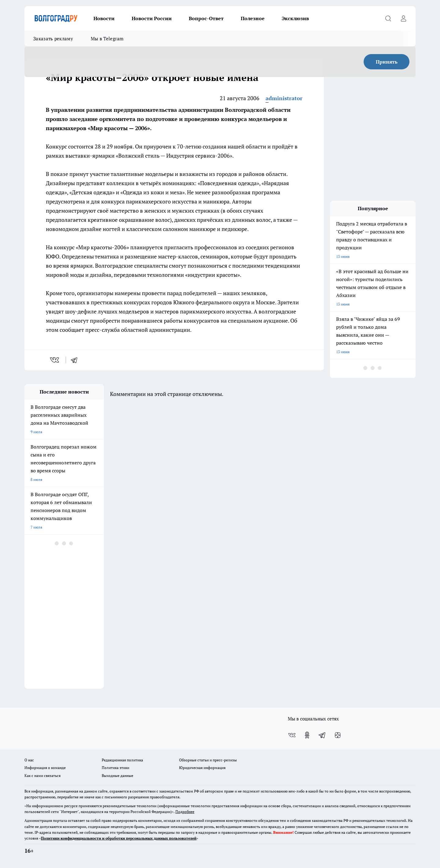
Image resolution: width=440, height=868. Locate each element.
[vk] (55, 360)
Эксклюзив (295, 18)
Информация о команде (45, 768)
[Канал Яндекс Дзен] (338, 735)
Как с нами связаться (42, 776)
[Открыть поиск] (388, 18)
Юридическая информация (202, 768)
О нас (29, 760)
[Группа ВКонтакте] (292, 735)
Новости (104, 18)
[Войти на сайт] (403, 18)
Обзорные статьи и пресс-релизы (208, 760)
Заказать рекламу (53, 38)
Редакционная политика (122, 760)
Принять (387, 62)
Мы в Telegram (107, 38)
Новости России (152, 18)
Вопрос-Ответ (206, 18)
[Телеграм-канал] (322, 735)
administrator (284, 98)
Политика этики (116, 768)
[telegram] (76, 360)
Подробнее (185, 812)
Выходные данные (117, 776)
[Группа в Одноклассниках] (307, 735)
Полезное (253, 18)
